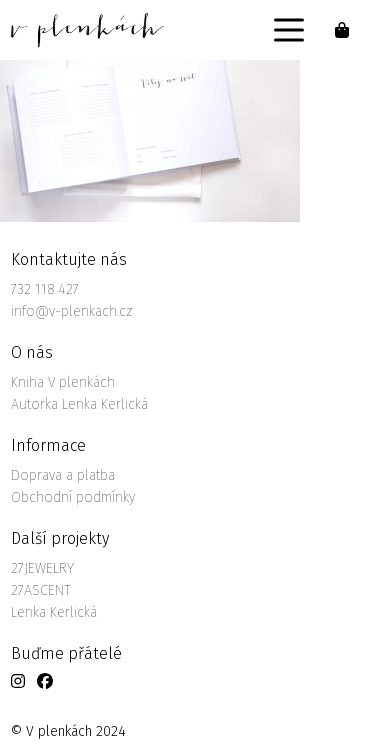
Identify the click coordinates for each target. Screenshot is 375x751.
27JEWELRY (42, 568)
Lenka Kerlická (54, 612)
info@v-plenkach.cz (72, 311)
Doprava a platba (63, 475)
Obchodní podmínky (73, 497)
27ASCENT (41, 590)
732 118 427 (45, 289)
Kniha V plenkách (63, 382)
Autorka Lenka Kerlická (79, 404)
